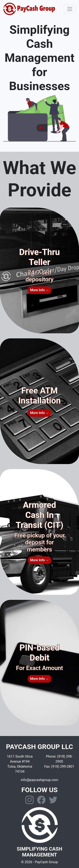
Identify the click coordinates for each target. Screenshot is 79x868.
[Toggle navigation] (70, 9)
